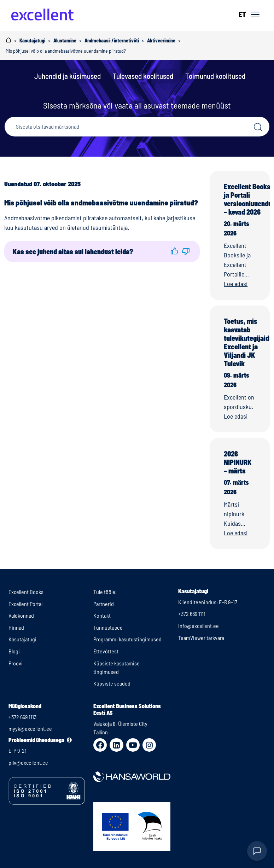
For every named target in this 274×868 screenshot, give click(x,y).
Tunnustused (108, 627)
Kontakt (102, 615)
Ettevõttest (106, 651)
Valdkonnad (21, 615)
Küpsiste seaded (112, 683)
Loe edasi (236, 284)
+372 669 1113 (22, 717)
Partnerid (104, 604)
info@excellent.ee (199, 626)
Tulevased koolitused (143, 76)
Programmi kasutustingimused (127, 639)
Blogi (14, 651)
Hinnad (16, 627)
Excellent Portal (25, 604)
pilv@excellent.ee (28, 762)
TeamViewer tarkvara (201, 638)
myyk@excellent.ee (30, 729)
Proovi (16, 663)
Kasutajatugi (22, 639)
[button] (175, 251)
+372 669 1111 (192, 614)
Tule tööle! (105, 592)
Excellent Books (26, 592)
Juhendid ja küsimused (68, 76)
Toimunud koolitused (215, 76)
